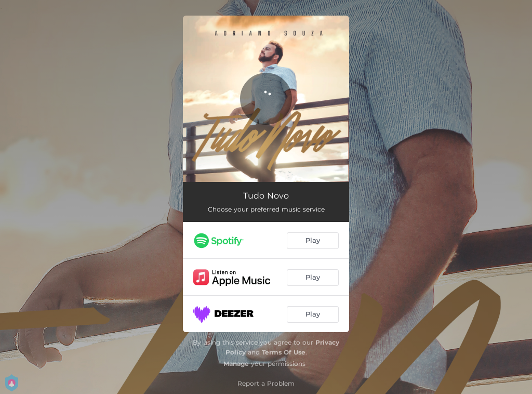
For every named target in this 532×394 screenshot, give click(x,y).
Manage (236, 364)
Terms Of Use (284, 352)
